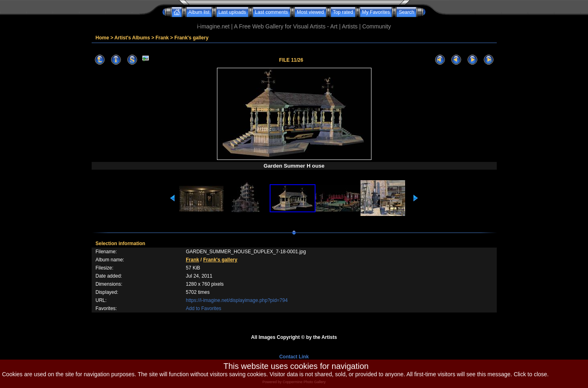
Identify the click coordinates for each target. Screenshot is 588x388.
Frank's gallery (191, 38)
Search (406, 12)
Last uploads (232, 12)
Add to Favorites (203, 308)
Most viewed (310, 12)
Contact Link (294, 357)
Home (102, 38)
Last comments (271, 12)
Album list (199, 12)
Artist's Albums (132, 38)
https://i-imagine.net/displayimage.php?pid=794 (237, 300)
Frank (162, 38)
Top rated (343, 12)
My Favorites (376, 12)
